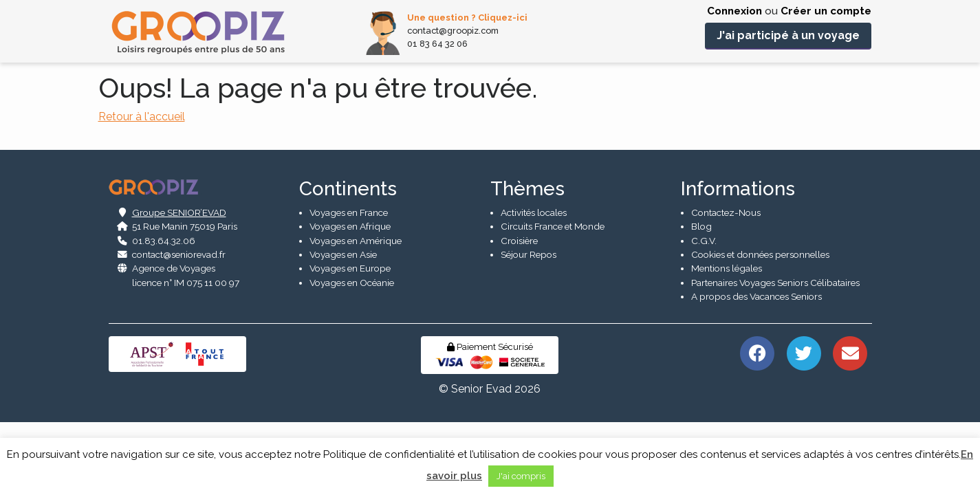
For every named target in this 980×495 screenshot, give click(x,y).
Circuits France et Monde (553, 298)
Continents (348, 260)
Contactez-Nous (726, 284)
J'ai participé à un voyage (788, 35)
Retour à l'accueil (142, 117)
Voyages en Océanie (352, 354)
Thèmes (527, 260)
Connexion (734, 11)
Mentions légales (727, 340)
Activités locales (534, 284)
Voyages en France (349, 284)
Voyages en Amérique (356, 312)
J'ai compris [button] (521, 476)
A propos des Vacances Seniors (756, 368)
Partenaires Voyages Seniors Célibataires (775, 354)
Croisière (519, 312)
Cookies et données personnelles (760, 326)
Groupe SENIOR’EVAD (179, 284)
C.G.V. (704, 312)
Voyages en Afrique (350, 298)
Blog (701, 298)
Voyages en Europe (350, 340)
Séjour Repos (529, 326)
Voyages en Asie (343, 326)
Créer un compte (826, 11)
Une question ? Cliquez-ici (467, 18)
